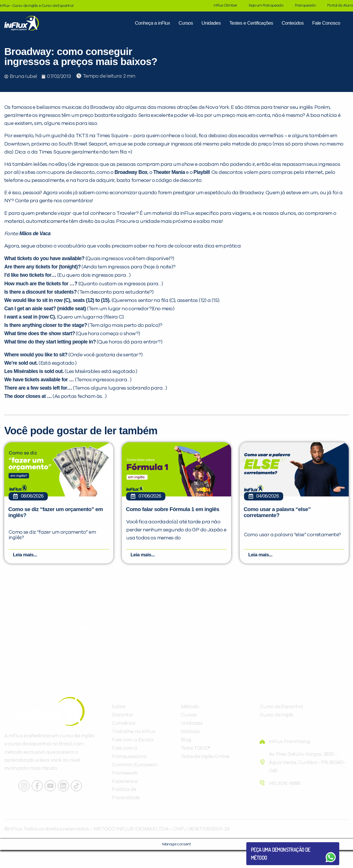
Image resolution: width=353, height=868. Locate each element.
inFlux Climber (225, 6)
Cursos (186, 23)
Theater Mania (169, 172)
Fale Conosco (326, 23)
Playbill (202, 172)
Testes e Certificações (251, 23)
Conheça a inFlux (152, 23)
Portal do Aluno (340, 6)
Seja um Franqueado (266, 6)
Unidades (211, 23)
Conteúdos (292, 23)
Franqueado (305, 6)
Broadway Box (131, 172)
